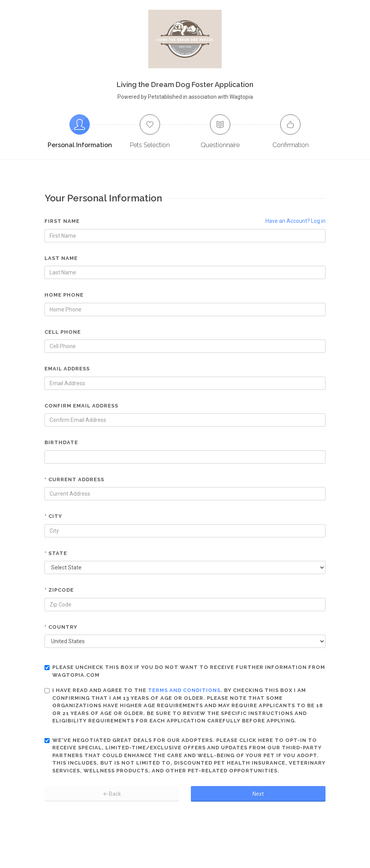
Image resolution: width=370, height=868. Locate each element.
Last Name (61, 258)
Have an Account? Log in (295, 221)
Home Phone (64, 295)
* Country (61, 627)
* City (53, 516)
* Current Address (74, 479)
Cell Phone (63, 332)
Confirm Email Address (81, 406)
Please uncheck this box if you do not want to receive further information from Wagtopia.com (185, 671)
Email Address (67, 369)
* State (56, 553)
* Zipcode (59, 590)
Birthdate (61, 442)
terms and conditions (184, 690)
